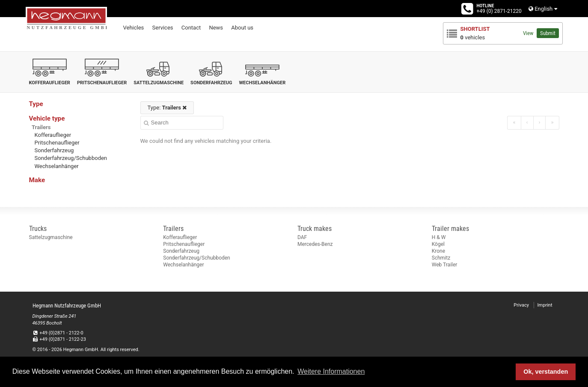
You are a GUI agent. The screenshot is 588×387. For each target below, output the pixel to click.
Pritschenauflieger (57, 143)
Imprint (545, 305)
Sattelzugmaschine (51, 237)
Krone (438, 251)
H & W (439, 237)
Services (163, 28)
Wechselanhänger (57, 166)
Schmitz (441, 258)
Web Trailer (445, 265)
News (216, 28)
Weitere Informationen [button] (331, 371)
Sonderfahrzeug (54, 150)
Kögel (438, 244)
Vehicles (134, 28)
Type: (167, 108)
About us (242, 28)
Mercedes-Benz (315, 244)
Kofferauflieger (53, 135)
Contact (191, 28)
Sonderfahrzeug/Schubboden (71, 158)
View (528, 33)
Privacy (521, 305)
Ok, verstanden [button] (546, 372)
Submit (548, 33)
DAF (302, 237)
